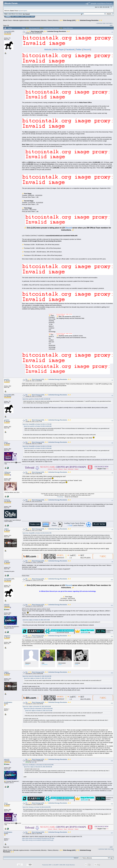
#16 (112, 804)
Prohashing (60, 497)
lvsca (6, 442)
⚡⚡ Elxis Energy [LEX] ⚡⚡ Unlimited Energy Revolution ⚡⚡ (81, 20)
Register (27, 16)
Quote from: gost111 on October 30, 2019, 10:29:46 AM (36, 399)
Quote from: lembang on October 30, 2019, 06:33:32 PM (37, 807)
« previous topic (101, 23)
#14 (112, 703)
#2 (112, 380)
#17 (112, 833)
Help (13, 16)
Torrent (28, 14)
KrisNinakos (8, 702)
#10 (112, 580)
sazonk (6, 561)
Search (17, 16)
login (20, 11)
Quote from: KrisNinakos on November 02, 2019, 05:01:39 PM (38, 765)
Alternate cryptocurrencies (21, 20)
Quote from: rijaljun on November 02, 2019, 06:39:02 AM (37, 707)
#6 (112, 473)
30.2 (24, 14)
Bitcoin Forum (7, 20)
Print (111, 25)
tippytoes (7, 636)
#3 (112, 396)
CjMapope (7, 472)
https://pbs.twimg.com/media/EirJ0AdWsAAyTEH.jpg (38, 838)
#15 (112, 761)
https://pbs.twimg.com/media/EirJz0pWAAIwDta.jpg (38, 840)
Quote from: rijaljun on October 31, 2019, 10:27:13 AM (36, 620)
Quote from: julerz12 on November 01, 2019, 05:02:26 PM (37, 676)
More (32, 16)
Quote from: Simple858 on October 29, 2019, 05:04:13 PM (37, 533)
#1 (112, 32)
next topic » (110, 23)
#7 (112, 501)
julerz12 (7, 605)
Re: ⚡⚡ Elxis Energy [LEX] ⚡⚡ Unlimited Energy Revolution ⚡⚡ (48, 379)
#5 (112, 443)
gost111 (7, 379)
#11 (112, 605)
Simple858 (8, 31)
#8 (112, 530)
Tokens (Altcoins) (53, 20)
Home (8, 16)
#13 (112, 673)
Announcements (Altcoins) (38, 20)
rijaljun (6, 529)
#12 (112, 636)
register (25, 11)
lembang (7, 500)
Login (22, 16)
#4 (112, 421)
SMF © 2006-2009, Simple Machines (65, 865)
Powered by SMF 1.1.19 (49, 865)
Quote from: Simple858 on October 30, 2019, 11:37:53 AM (37, 424)
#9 (112, 562)
